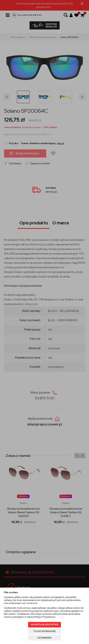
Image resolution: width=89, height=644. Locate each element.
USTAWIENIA (44, 638)
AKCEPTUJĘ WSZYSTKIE (44, 625)
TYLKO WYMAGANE (44, 631)
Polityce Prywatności (45, 617)
